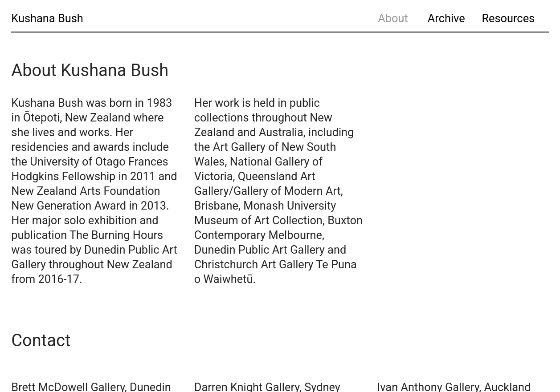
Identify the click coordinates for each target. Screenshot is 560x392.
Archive (446, 18)
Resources (508, 18)
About (393, 18)
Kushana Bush (47, 18)
